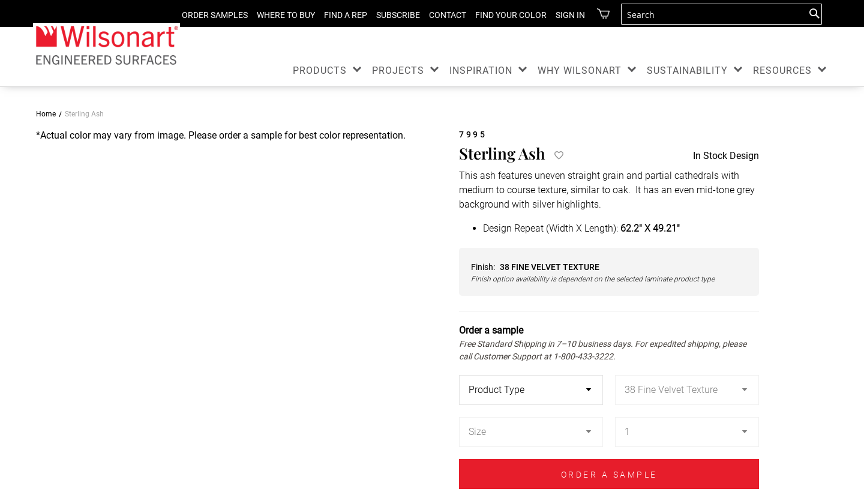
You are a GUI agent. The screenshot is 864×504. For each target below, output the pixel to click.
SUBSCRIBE (389, 15)
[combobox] (721, 14)
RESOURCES (782, 70)
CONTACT (439, 15)
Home (46, 114)
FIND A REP (337, 15)
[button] (50, 316)
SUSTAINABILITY (687, 70)
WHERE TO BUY (277, 15)
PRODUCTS (320, 70)
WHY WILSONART (580, 70)
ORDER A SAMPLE (609, 475)
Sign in (561, 15)
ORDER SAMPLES (206, 15)
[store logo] (106, 45)
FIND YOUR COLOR (502, 15)
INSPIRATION (481, 70)
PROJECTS (398, 70)
